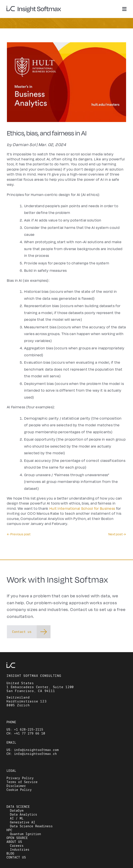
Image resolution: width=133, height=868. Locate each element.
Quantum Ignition (25, 834)
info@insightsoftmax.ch (35, 754)
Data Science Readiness (31, 826)
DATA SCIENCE (18, 807)
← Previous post (19, 534)
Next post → (117, 534)
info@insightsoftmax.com (36, 750)
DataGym (17, 811)
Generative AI (23, 822)
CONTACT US (16, 857)
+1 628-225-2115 (29, 730)
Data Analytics (24, 814)
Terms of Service (22, 782)
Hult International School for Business (82, 509)
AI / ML (17, 818)
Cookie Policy (19, 790)
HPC (9, 830)
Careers (17, 846)
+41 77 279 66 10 (30, 733)
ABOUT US (14, 842)
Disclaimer (16, 786)
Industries (20, 850)
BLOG (10, 853)
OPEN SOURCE (17, 838)
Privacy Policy (20, 778)
